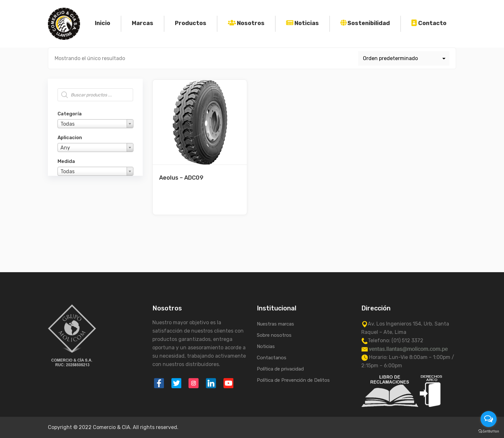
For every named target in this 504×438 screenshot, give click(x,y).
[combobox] (95, 124)
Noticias (307, 23)
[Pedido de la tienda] (404, 58)
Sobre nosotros (274, 335)
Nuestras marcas (275, 324)
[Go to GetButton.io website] (489, 431)
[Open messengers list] (489, 419)
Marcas (143, 23)
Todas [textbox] (67, 124)
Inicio (103, 23)
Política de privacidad (280, 369)
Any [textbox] (65, 148)
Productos (191, 23)
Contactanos (272, 358)
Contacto (432, 23)
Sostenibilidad (369, 23)
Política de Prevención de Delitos (293, 380)
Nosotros (251, 23)
